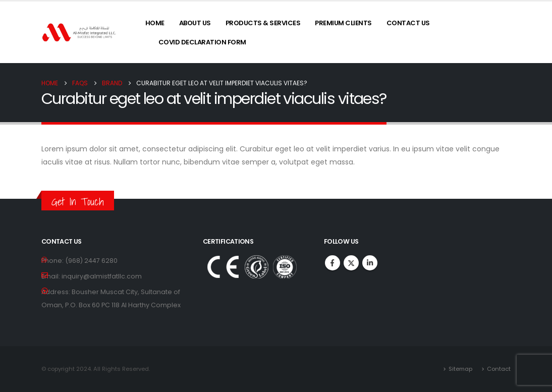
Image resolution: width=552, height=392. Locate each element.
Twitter (351, 263)
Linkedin (370, 263)
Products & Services (263, 23)
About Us (195, 23)
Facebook (333, 263)
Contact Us (408, 23)
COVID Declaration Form (202, 42)
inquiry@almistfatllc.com (102, 276)
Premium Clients (343, 23)
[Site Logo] (79, 32)
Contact (499, 369)
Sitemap (460, 369)
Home (155, 23)
